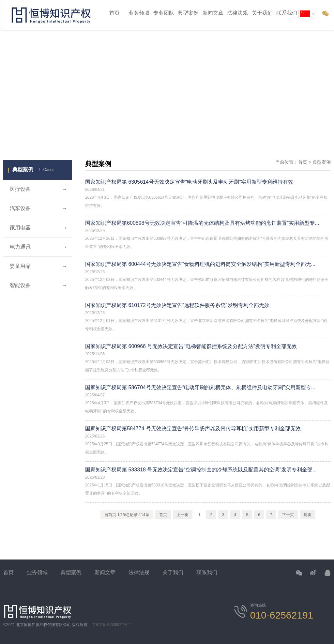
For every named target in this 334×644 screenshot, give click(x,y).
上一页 (183, 515)
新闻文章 (213, 13)
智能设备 (38, 285)
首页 (114, 13)
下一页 (288, 515)
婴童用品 (38, 266)
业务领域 (139, 13)
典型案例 (188, 13)
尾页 (308, 515)
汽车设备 (38, 208)
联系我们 (207, 572)
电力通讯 (38, 247)
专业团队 (164, 13)
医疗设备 (38, 189)
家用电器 (38, 228)
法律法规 (139, 572)
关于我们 (173, 572)
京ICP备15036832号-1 (112, 625)
